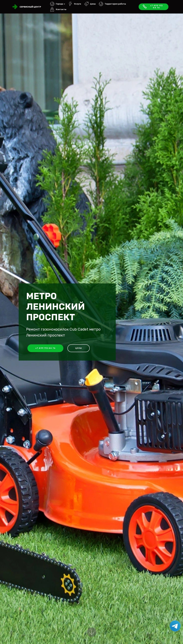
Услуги (75, 4)
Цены (90, 4)
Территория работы (112, 4)
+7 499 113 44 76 (153, 7)
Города (57, 4)
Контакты (58, 9)
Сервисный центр (30, 7)
